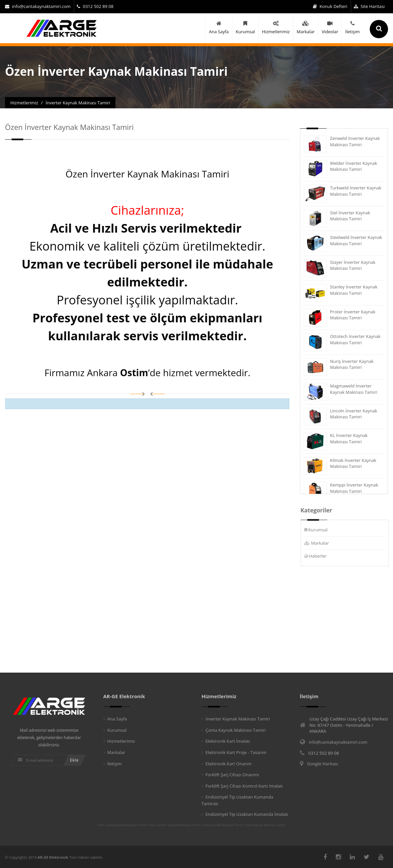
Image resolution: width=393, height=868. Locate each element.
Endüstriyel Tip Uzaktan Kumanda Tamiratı (237, 800)
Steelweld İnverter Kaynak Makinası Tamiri (356, 240)
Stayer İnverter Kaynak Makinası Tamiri (353, 265)
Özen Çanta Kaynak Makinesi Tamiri (122, 825)
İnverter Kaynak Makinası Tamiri (238, 719)
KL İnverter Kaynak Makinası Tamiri (349, 438)
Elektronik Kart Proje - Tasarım (236, 752)
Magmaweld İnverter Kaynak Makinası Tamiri (353, 389)
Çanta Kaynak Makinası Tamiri (236, 730)
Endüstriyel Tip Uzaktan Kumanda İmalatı (247, 814)
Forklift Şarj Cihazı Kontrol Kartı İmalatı (244, 786)
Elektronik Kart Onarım (228, 764)
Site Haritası (369, 6)
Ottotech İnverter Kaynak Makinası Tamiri (355, 339)
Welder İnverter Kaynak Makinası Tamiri (353, 166)
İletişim (115, 764)
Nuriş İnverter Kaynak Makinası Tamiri (352, 364)
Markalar (324, 543)
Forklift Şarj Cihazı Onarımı (232, 775)
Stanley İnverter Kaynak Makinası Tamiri (354, 290)
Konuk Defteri (330, 6)
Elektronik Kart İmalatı (228, 741)
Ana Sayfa (117, 719)
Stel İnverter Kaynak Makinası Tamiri (350, 216)
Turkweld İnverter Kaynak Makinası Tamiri (355, 191)
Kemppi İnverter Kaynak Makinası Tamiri (354, 488)
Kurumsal (322, 530)
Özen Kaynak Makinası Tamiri (265, 825)
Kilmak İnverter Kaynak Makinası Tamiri (353, 463)
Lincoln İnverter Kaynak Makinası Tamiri (353, 414)
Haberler (322, 556)
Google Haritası (323, 764)
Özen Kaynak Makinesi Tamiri (223, 825)
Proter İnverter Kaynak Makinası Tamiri (353, 315)
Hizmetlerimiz (121, 741)
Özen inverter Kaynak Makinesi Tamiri (175, 825)
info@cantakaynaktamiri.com (38, 6)
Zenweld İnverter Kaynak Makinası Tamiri (355, 141)
